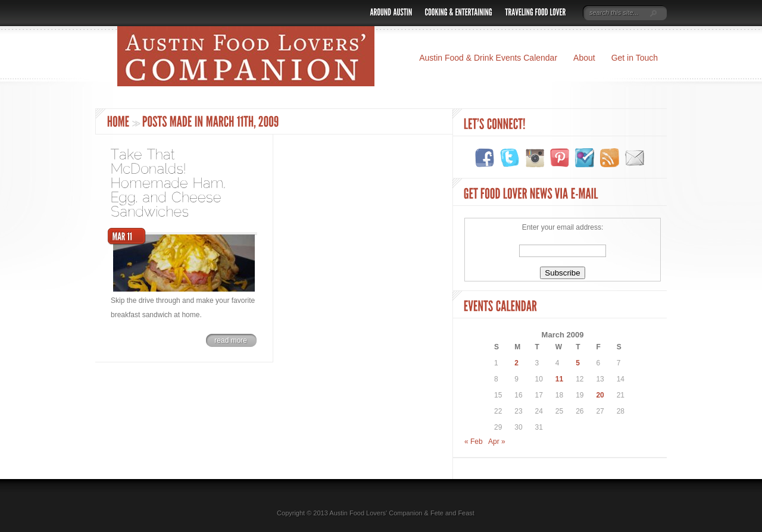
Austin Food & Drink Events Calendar (488, 58)
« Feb (474, 442)
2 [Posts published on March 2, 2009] (516, 363)
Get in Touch (635, 58)
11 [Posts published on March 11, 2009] (559, 379)
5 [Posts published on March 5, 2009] (578, 363)
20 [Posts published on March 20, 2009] (600, 395)
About (584, 58)
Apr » (497, 442)
